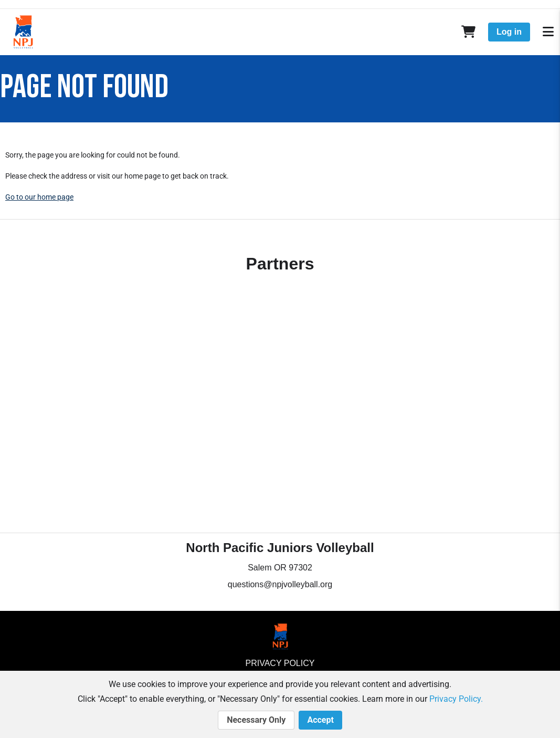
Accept (320, 720)
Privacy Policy (280, 663)
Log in (509, 32)
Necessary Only (256, 720)
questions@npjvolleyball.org (280, 584)
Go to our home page (39, 197)
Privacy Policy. (456, 699)
